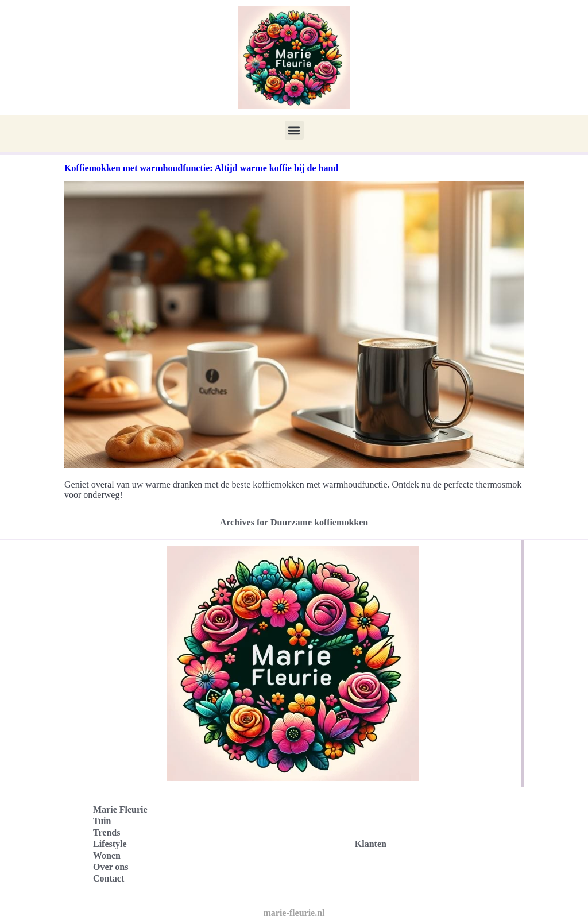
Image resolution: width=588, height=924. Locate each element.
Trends (107, 832)
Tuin (102, 821)
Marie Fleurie (120, 809)
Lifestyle (110, 844)
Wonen (107, 855)
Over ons (111, 867)
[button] (294, 130)
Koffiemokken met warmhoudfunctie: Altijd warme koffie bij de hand (201, 168)
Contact (109, 878)
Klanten (371, 844)
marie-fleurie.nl (294, 913)
